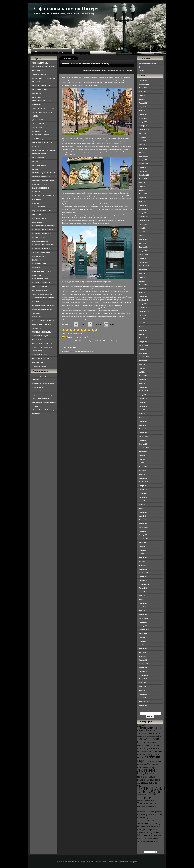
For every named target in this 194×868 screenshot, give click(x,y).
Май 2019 (142, 236)
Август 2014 (143, 452)
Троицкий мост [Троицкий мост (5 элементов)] (147, 803)
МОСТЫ (36, 161)
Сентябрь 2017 (144, 311)
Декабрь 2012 (144, 527)
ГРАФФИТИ (37, 97)
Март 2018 (143, 289)
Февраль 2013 (144, 520)
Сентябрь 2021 (144, 130)
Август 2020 (143, 179)
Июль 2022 (143, 92)
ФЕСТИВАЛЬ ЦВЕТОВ (41, 359)
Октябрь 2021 (144, 126)
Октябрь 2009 (144, 671)
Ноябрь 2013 (143, 486)
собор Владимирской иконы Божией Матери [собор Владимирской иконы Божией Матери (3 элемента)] (150, 838)
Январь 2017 (143, 342)
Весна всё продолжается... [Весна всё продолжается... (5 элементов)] (149, 747)
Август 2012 (143, 543)
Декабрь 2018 (144, 255)
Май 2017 (142, 327)
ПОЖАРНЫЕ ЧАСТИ (40, 279)
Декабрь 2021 (144, 118)
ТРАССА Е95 (37, 328)
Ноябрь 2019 (143, 213)
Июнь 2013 (143, 505)
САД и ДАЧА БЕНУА (40, 290)
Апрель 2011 (143, 603)
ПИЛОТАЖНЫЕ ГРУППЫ (42, 271)
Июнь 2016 (143, 368)
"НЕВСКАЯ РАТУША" (41, 63)
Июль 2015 (143, 410)
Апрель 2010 (143, 649)
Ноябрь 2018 (143, 258)
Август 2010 (143, 633)
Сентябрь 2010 (144, 630)
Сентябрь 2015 (144, 402)
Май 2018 (142, 281)
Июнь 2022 (143, 95)
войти (72, 351)
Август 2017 (143, 315)
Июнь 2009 (143, 687)
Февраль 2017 (144, 338)
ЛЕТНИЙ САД (38, 139)
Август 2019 (143, 224)
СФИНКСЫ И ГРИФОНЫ (42, 324)
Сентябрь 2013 (144, 493)
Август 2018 (143, 270)
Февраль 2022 (144, 111)
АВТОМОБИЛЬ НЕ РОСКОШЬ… (44, 78)
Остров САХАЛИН (39, 207)
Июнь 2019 (143, 232)
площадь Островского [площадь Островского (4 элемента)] (148, 829)
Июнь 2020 (143, 186)
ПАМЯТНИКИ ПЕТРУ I (41, 241)
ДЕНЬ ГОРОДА (38, 120)
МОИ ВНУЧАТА (38, 158)
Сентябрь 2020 (144, 175)
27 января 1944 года (39, 74)
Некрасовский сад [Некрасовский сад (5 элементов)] (148, 784)
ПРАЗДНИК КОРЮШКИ (41, 283)
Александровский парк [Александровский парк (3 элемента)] (154, 736)
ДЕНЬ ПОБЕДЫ (38, 124)
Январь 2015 (143, 433)
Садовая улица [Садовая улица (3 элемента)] (142, 794)
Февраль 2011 (144, 611)
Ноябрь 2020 (143, 167)
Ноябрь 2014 (143, 440)
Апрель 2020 (143, 194)
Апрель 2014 (143, 467)
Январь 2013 (143, 524)
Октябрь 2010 (144, 626)
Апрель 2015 (143, 421)
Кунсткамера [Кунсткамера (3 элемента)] (151, 767)
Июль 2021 (143, 137)
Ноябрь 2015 (143, 395)
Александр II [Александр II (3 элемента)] (142, 736)
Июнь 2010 (143, 641)
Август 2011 (143, 588)
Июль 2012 (143, 546)
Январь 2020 (143, 205)
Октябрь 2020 (144, 171)
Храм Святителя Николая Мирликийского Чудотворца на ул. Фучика (44, 402)
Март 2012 (143, 561)
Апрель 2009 (143, 694)
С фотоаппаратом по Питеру (66, 8)
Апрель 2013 (143, 512)
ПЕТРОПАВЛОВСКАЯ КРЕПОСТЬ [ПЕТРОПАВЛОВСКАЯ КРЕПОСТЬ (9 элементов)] (160, 790)
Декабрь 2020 (144, 164)
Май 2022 (142, 99)
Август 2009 (143, 679)
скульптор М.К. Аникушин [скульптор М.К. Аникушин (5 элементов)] (149, 834)
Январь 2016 (143, 387)
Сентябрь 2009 (144, 675)
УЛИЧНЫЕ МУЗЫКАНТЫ (42, 332)
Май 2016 (142, 372)
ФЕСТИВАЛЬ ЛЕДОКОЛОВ (42, 343)
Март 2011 (143, 607)
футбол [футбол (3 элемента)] (156, 841)
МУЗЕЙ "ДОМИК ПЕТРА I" (42, 177)
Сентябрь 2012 (144, 539)
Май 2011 (142, 599)
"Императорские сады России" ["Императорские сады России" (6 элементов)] (149, 729)
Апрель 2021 (143, 148)
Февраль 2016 (144, 383)
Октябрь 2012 (144, 535)
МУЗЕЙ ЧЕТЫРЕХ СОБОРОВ (43, 180)
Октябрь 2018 (144, 262)
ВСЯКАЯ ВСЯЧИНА (40, 89)
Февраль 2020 (144, 202)
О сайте (82, 52)
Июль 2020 (143, 183)
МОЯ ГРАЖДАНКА (39, 165)
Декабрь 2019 (144, 209)
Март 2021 (143, 152)
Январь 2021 (143, 160)
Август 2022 (143, 88)
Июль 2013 (143, 501)
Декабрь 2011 (144, 573)
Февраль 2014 (144, 474)
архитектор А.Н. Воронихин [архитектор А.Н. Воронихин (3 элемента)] (147, 809)
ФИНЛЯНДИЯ (38, 362)
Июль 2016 (143, 364)
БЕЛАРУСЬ (37, 82)
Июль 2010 (143, 637)
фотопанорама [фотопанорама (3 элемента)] (148, 841)
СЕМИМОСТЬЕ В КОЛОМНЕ (43, 305)
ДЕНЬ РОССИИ (38, 127)
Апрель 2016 (143, 376)
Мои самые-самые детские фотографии (52, 52)
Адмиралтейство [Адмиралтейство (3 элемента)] (154, 733)
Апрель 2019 (143, 239)
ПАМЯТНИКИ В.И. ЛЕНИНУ (43, 230)
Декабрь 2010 (144, 618)
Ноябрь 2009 (143, 668)
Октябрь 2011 (144, 580)
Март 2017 (143, 334)
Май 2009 (142, 690)
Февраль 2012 (144, 565)
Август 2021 (143, 133)
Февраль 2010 (144, 656)
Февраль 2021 (144, 156)
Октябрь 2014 (144, 444)
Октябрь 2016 (144, 353)
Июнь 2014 (143, 459)
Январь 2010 (143, 660)
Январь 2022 (143, 114)
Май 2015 (142, 417)
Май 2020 (142, 190)
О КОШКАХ (37, 199)
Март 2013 (143, 516)
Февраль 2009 (144, 702)
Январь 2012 (143, 569)
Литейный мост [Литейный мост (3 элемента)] (152, 774)
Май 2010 (142, 645)
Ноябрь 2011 (143, 577)
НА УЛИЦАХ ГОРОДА (40, 184)
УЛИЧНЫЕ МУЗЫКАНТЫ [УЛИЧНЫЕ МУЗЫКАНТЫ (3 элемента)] (147, 806)
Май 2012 (142, 554)
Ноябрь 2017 (143, 304)
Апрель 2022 (143, 103)
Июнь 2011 (143, 596)
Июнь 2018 (143, 277)
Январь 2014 (143, 478)
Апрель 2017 (143, 330)
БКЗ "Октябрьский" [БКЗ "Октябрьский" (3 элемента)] (150, 742)
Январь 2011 (143, 615)
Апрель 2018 (143, 285)
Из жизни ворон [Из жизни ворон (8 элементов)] (149, 759)
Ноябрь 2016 (143, 349)
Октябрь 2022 (144, 80)
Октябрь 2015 (144, 399)
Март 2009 (143, 698)
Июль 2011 (143, 592)
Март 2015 (143, 425)
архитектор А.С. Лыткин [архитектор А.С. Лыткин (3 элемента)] (146, 812)
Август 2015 (143, 406)
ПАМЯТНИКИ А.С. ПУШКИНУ (44, 226)
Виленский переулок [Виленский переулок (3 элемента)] (144, 751)
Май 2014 (142, 463)
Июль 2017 (143, 319)
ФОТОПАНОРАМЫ (39, 366)
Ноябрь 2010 (143, 622)
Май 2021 (142, 145)
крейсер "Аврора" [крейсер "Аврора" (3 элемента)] (155, 824)
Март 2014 (143, 471)
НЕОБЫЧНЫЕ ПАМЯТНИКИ (43, 196)
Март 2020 (143, 198)
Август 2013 (143, 497)
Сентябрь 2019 (144, 220)
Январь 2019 (143, 251)
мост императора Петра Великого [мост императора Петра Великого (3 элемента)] (149, 827)
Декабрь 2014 (144, 436)
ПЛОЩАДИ (37, 275)
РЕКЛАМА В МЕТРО (40, 287)
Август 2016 (143, 361)
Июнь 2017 (143, 323)
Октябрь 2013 (144, 489)
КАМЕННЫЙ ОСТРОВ (41, 135)
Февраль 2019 (144, 247)
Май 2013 (142, 508)
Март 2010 (143, 652)
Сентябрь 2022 (144, 84)
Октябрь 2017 (144, 308)
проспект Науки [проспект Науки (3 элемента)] (143, 832)
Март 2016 (143, 380)
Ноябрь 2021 (143, 122)
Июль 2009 (143, 683)
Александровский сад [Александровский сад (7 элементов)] (151, 740)
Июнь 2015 (143, 414)
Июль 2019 (143, 228)
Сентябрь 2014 (144, 448)
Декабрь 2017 (144, 300)
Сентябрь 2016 (144, 357)
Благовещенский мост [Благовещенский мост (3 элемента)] (145, 745)
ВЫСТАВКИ (37, 93)
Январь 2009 (143, 705)
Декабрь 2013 (144, 482)
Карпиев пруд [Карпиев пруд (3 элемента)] (142, 764)
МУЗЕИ (35, 169)
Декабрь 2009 (144, 664)
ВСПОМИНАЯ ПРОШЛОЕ (42, 86)
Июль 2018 (143, 273)
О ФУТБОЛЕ (37, 203)
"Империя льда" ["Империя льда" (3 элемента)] (143, 733)
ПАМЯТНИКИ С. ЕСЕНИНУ (43, 245)
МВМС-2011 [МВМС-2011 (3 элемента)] (142, 777)
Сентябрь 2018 (144, 266)
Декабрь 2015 (144, 391)
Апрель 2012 (143, 558)
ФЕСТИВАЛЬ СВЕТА (40, 355)
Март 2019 (143, 243)
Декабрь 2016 (144, 345)
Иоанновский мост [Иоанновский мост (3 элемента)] (154, 761)
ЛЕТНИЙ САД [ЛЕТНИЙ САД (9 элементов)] (146, 772)
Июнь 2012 (143, 550)
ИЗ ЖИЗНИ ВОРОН (39, 131)
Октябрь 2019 (144, 217)
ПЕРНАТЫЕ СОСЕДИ (40, 256)
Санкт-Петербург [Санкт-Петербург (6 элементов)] (147, 795)
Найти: (150, 711)
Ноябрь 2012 (143, 531)
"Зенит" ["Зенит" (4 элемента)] (141, 725)
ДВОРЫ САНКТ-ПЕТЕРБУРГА (43, 108)
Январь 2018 (143, 296)
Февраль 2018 (144, 292)
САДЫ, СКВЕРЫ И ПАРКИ (42, 294)
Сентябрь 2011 (144, 584)
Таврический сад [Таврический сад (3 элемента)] (149, 801)
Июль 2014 (143, 455)
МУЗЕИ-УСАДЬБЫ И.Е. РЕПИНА (44, 173)
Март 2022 (143, 107)
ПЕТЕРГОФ (37, 260)
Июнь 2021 (143, 141)
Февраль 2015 (144, 429)
